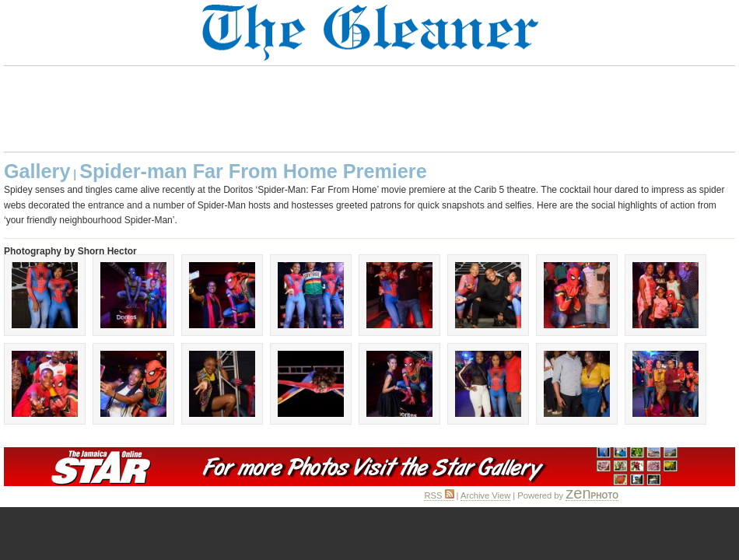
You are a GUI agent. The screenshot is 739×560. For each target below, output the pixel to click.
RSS (439, 495)
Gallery (37, 171)
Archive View (485, 495)
